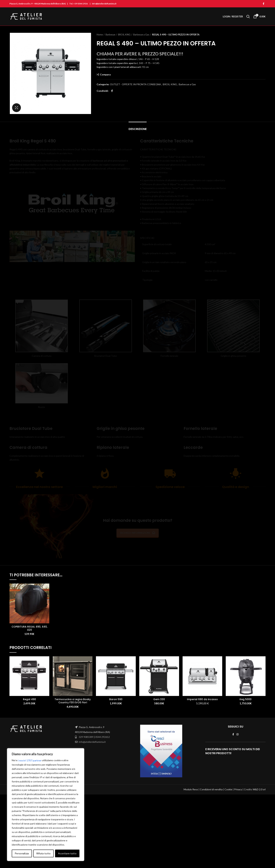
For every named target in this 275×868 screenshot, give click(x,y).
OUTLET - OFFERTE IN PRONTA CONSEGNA (135, 84)
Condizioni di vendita (211, 779)
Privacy (238, 779)
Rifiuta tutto (43, 853)
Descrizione (138, 129)
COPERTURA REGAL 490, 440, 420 (29, 628)
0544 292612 (103, 737)
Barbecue (110, 35)
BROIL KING (124, 35)
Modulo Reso (191, 779)
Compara (105, 75)
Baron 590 (116, 699)
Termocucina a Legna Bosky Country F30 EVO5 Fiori (73, 701)
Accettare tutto (67, 853)
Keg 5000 (246, 699)
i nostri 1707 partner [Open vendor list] (30, 760)
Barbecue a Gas (141, 35)
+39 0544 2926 (81, 4)
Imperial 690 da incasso (202, 699)
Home (100, 35)
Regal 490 (29, 699)
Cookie (228, 779)
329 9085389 (86, 737)
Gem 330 (159, 699)
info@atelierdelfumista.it (92, 742)
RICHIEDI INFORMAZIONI (138, 533)
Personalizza (22, 853)
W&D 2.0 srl (259, 779)
